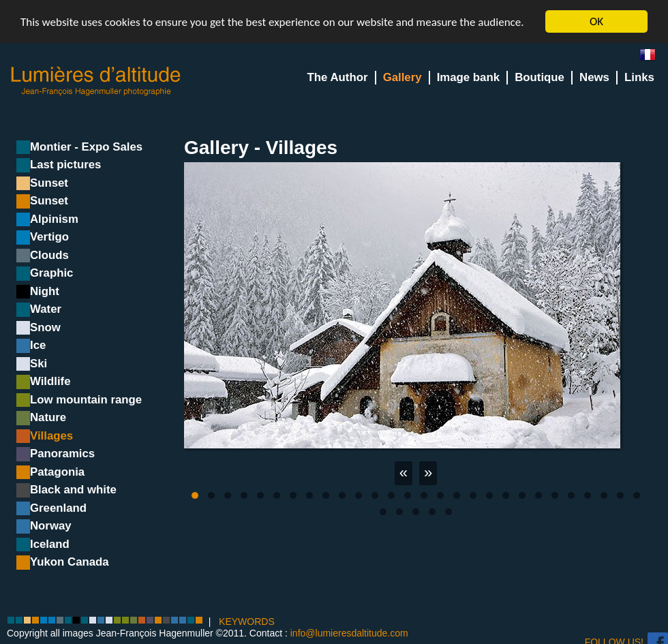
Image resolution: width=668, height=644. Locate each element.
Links (639, 77)
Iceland (50, 544)
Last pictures (65, 165)
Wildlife (50, 381)
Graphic (51, 273)
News (594, 77)
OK (596, 21)
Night (45, 291)
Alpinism (54, 219)
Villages (51, 436)
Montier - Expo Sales (86, 147)
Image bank (468, 77)
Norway (51, 526)
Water (46, 309)
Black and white (73, 490)
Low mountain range (86, 400)
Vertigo (49, 237)
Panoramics (62, 454)
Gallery (403, 77)
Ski (39, 364)
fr (653, 58)
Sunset (49, 183)
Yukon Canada (70, 562)
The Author (338, 77)
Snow (45, 327)
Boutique (540, 77)
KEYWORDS (247, 621)
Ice (38, 345)
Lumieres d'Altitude (96, 81)
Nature (48, 417)
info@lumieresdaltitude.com (349, 633)
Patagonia (57, 472)
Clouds (49, 255)
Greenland (58, 508)
